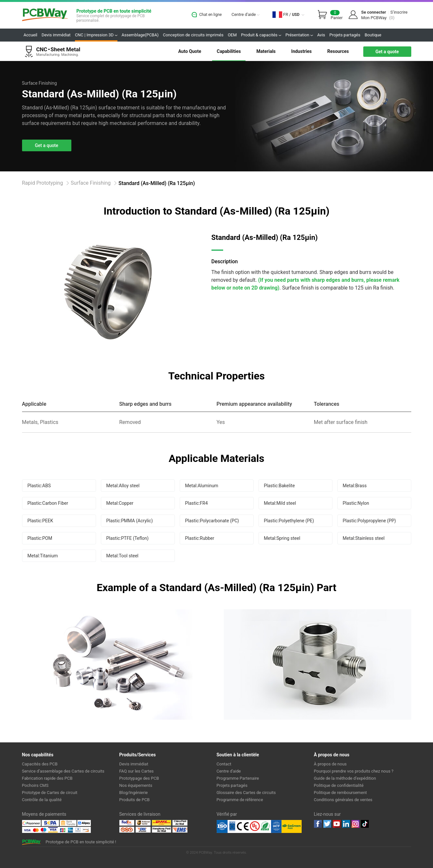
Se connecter (373, 12)
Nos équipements (136, 785)
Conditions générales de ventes (343, 800)
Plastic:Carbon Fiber (48, 503)
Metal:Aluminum (202, 486)
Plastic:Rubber (200, 538)
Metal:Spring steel (282, 538)
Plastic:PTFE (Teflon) (128, 538)
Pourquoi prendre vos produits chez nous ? (354, 771)
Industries (301, 51)
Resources (338, 51)
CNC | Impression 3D (96, 35)
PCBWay (45, 15)
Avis (321, 35)
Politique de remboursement (341, 793)
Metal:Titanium (43, 556)
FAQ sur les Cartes (137, 771)
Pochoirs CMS (35, 785)
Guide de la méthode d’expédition (345, 778)
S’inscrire (399, 12)
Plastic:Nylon (356, 503)
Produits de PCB (135, 800)
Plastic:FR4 (197, 503)
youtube (337, 824)
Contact (224, 764)
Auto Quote (190, 51)
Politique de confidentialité (339, 785)
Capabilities (229, 51)
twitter (327, 824)
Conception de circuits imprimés (193, 35)
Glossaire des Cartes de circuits (246, 793)
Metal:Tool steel (122, 556)
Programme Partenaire (238, 778)
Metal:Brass (355, 486)
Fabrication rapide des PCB (47, 778)
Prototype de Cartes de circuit (50, 793)
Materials (266, 51)
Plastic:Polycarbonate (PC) (212, 521)
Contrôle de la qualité (42, 800)
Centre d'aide (246, 14)
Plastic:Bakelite (279, 486)
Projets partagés (345, 35)
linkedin (346, 824)
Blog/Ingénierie (134, 793)
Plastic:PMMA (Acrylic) (130, 521)
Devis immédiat (56, 35)
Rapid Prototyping (43, 183)
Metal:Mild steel (280, 503)
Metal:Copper (120, 503)
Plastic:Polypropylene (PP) (369, 521)
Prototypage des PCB (139, 778)
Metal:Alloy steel (123, 486)
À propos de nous (330, 764)
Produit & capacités (261, 35)
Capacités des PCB (40, 764)
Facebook (318, 824)
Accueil (30, 35)
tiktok (365, 824)
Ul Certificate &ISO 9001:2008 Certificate (249, 826)
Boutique (373, 35)
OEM (232, 35)
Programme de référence (240, 800)
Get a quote (387, 52)
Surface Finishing (91, 183)
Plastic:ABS (39, 486)
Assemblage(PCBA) (140, 35)
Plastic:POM (40, 538)
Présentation (299, 35)
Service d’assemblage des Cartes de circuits (63, 771)
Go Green (292, 826)
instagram (355, 824)
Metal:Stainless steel (364, 538)
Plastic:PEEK (40, 521)
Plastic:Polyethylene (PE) (289, 521)
